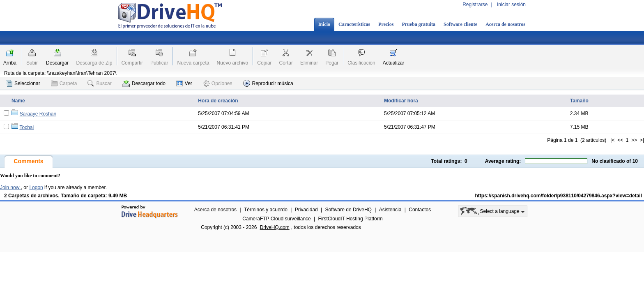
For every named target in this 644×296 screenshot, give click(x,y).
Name (18, 101)
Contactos (420, 210)
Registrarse (475, 5)
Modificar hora (401, 101)
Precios (386, 24)
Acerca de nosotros (505, 24)
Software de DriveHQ (348, 210)
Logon (36, 187)
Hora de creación (218, 101)
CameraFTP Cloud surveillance (277, 219)
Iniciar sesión (511, 5)
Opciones (218, 83)
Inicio (324, 24)
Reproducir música (268, 83)
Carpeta (64, 83)
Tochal (26, 127)
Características (354, 24)
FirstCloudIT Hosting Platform (351, 219)
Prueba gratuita (419, 24)
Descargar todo (144, 83)
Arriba (10, 63)
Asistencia (390, 210)
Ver (184, 83)
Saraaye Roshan (38, 114)
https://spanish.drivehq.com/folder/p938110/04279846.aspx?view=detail (559, 196)
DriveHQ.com (275, 227)
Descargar (57, 63)
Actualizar (394, 63)
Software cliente (460, 24)
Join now (10, 187)
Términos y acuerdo (266, 210)
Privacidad (306, 210)
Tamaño (579, 101)
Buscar (99, 83)
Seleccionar (23, 83)
